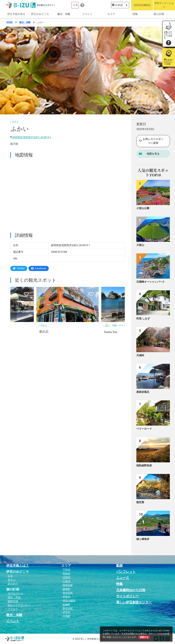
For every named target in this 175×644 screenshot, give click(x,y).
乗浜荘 (44, 332)
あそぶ (12, 580)
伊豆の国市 (69, 601)
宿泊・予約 (14, 597)
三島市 (66, 581)
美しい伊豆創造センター (134, 602)
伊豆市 (66, 612)
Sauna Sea (111, 332)
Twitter (19, 268)
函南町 (66, 589)
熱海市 (66, 574)
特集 (135, 14)
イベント (87, 14)
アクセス (13, 609)
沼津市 (66, 577)
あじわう (13, 584)
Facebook (39, 268)
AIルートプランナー (19, 605)
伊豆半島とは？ (18, 565)
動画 (119, 565)
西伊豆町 (68, 593)
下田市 (66, 570)
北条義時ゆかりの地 (131, 590)
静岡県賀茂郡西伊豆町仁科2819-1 (31, 137)
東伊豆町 (68, 608)
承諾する (144, 637)
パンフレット (126, 572)
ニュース (123, 578)
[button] (14, 311)
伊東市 (66, 597)
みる (10, 576)
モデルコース (15, 594)
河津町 (66, 616)
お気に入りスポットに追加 (151, 141)
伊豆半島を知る (16, 14)
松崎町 (66, 605)
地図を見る (153, 154)
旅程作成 (13, 601)
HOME (9, 22)
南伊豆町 (68, 585)
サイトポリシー (128, 596)
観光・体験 (64, 14)
